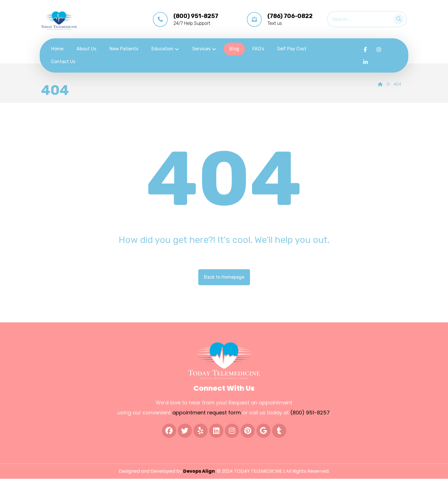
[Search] (397, 18)
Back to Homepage (224, 277)
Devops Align (199, 471)
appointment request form (207, 413)
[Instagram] (379, 50)
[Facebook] (365, 50)
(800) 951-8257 (310, 413)
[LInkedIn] (365, 62)
